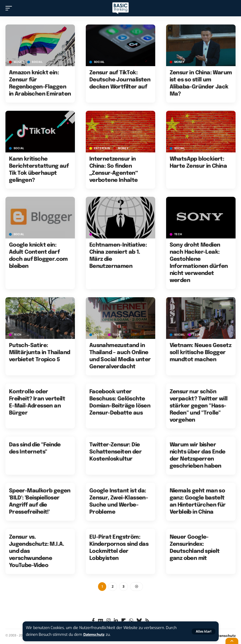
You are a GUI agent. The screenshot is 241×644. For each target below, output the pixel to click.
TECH (98, 234)
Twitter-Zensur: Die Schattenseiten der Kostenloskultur (115, 452)
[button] (204, 631)
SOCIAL (37, 62)
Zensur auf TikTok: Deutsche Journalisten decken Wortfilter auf (120, 80)
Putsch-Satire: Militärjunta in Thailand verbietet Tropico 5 (40, 353)
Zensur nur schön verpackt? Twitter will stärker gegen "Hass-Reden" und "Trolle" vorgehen (199, 406)
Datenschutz (95, 635)
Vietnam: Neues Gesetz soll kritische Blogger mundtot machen (200, 353)
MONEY (19, 62)
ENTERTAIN (102, 148)
